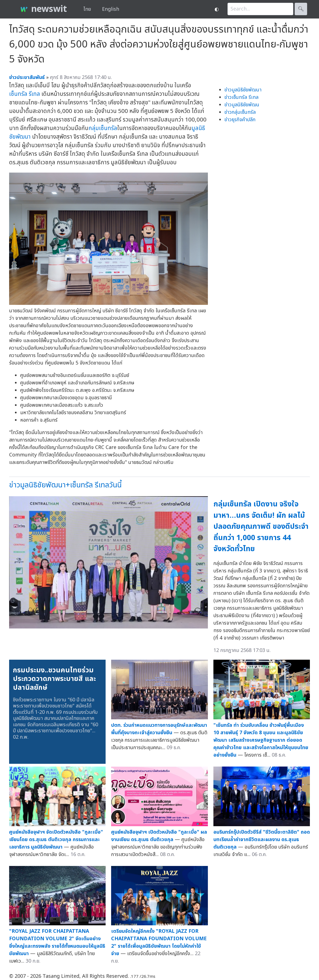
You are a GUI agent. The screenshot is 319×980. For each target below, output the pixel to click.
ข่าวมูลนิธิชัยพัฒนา (243, 90)
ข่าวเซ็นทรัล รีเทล (241, 97)
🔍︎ (301, 9)
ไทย (87, 9)
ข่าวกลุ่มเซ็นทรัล (240, 112)
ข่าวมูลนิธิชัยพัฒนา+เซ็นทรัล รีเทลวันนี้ (65, 485)
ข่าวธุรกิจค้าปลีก (240, 120)
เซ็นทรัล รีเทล (25, 94)
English (111, 9)
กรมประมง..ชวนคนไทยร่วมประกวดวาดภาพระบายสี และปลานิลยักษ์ (54, 679)
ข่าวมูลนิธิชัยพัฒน (242, 105)
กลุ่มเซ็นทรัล (103, 128)
